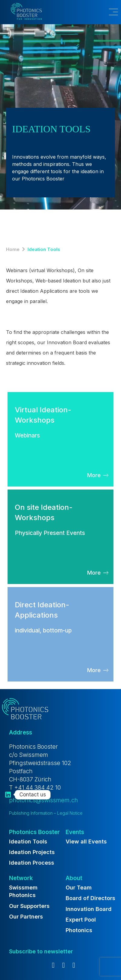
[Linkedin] (8, 795)
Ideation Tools (28, 841)
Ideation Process (32, 863)
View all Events (86, 841)
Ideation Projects (32, 852)
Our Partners (26, 917)
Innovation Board (89, 909)
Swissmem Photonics (23, 891)
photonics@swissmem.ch (44, 800)
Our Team (79, 888)
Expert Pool (81, 920)
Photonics (79, 930)
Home (13, 249)
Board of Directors (90, 898)
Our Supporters (29, 906)
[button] (109, 12)
